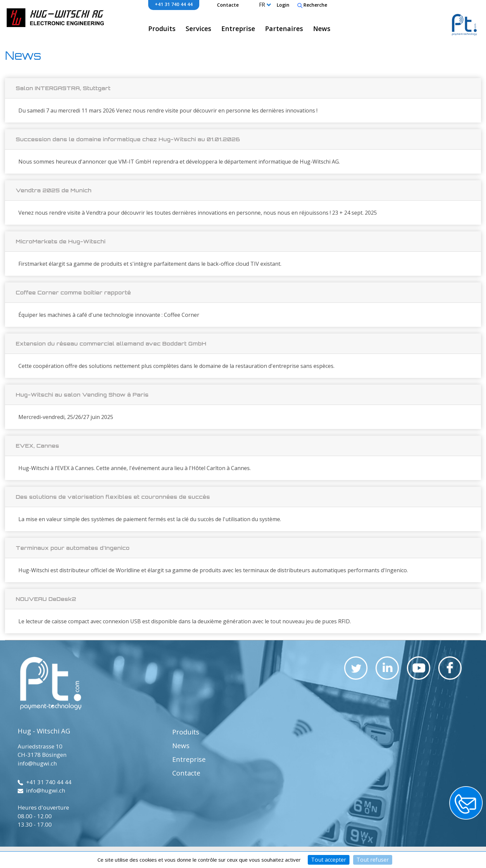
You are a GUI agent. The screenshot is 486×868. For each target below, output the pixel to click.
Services (198, 29)
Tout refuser (373, 860)
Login (283, 5)
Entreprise (238, 29)
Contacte (228, 5)
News (322, 29)
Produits (162, 29)
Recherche (312, 5)
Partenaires (284, 29)
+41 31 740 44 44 (174, 4)
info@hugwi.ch (37, 763)
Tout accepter (329, 860)
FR (262, 5)
